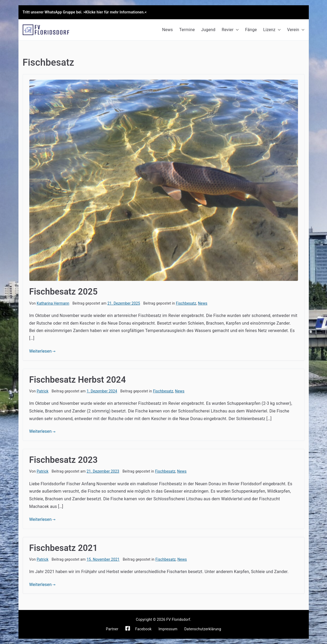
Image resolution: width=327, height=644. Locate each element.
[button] (236, 30)
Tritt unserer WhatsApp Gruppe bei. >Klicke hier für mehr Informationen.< (85, 12)
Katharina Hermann (53, 303)
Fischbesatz (186, 303)
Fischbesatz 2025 (63, 292)
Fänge (251, 30)
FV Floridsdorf (178, 619)
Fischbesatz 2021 (63, 548)
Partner (112, 629)
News (167, 30)
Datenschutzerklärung (203, 629)
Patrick (43, 391)
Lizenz (272, 30)
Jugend (208, 30)
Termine (187, 30)
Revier (230, 30)
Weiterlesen (42, 351)
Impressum (168, 629)
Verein (296, 30)
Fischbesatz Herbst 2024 (78, 380)
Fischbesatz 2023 (63, 460)
